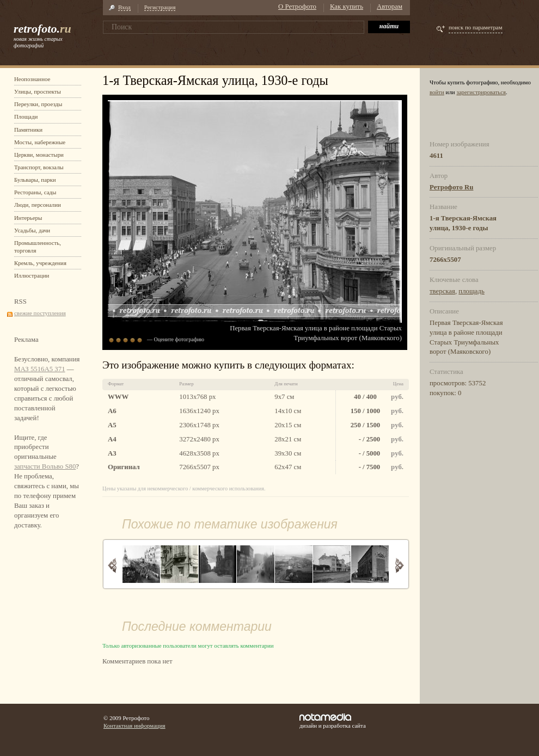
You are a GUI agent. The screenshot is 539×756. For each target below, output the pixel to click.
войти (437, 92)
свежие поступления (40, 313)
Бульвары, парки (35, 180)
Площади (26, 116)
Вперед (399, 565)
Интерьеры (28, 218)
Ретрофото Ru (451, 187)
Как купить (347, 7)
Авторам (390, 7)
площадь (471, 291)
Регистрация (160, 7)
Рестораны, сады (35, 192)
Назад (112, 565)
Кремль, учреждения (40, 263)
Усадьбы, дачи (32, 230)
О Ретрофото (297, 7)
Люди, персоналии (38, 205)
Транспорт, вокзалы (39, 167)
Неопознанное (32, 79)
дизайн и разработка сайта (333, 721)
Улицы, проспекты (38, 91)
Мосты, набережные (40, 142)
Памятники (28, 130)
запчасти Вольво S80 (45, 466)
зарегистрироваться (481, 92)
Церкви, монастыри (39, 155)
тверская (442, 291)
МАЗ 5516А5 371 (40, 369)
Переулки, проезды (38, 104)
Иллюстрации (32, 275)
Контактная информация (134, 726)
